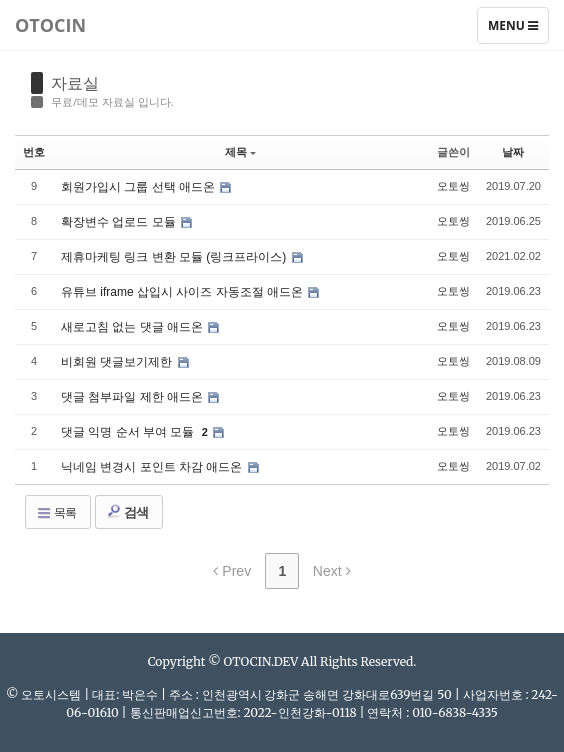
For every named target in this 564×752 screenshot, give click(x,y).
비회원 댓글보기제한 (118, 362)
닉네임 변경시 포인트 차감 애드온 (153, 467)
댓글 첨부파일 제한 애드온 (133, 397)
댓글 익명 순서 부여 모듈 (129, 432)
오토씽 (453, 186)
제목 (240, 152)
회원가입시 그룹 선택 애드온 (139, 187)
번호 (34, 152)
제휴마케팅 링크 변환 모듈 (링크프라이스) (175, 257)
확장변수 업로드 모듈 (120, 222)
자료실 (75, 83)
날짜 (513, 152)
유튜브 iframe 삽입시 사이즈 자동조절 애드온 (183, 292)
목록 (56, 513)
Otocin (50, 25)
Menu (518, 30)
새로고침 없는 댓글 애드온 (133, 327)
